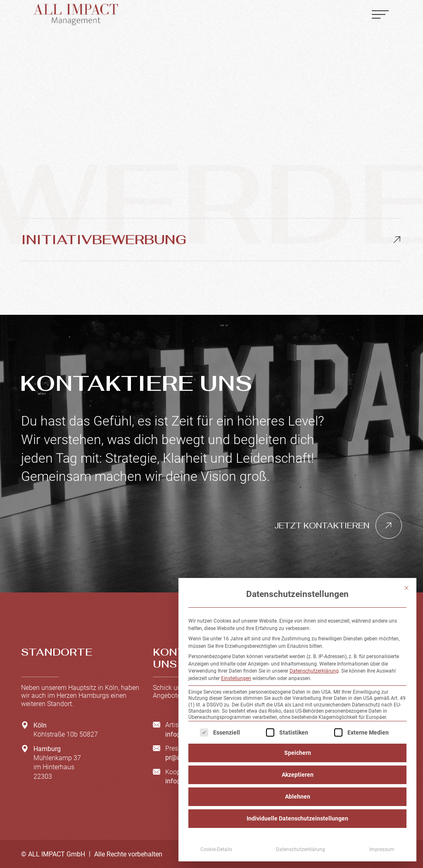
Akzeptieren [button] (298, 775)
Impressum (382, 849)
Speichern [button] (298, 753)
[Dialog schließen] (406, 588)
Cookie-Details (216, 849)
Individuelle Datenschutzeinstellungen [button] (297, 818)
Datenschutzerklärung (314, 671)
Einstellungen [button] (236, 678)
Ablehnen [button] (298, 797)
